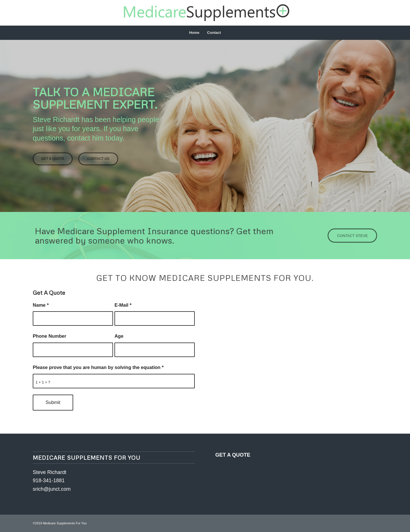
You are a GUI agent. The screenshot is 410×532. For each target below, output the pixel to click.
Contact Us (98, 159)
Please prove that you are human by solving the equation (98, 367)
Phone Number (50, 336)
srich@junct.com (52, 489)
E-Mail (123, 305)
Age (119, 336)
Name (41, 305)
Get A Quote (53, 159)
